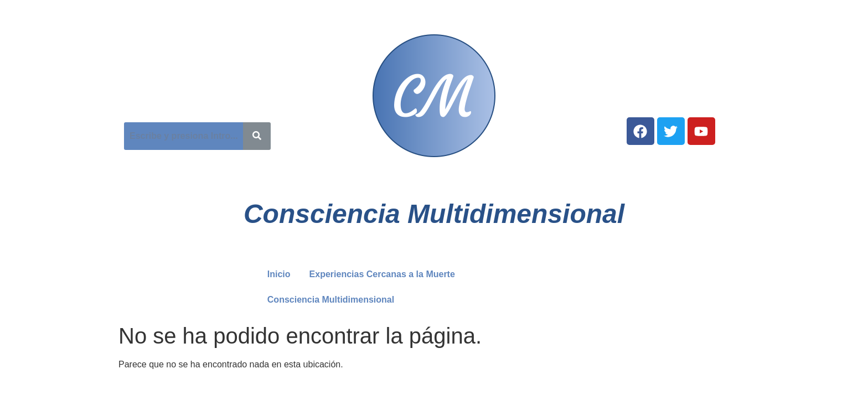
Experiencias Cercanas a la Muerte (382, 274)
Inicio (279, 274)
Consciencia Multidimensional (331, 300)
